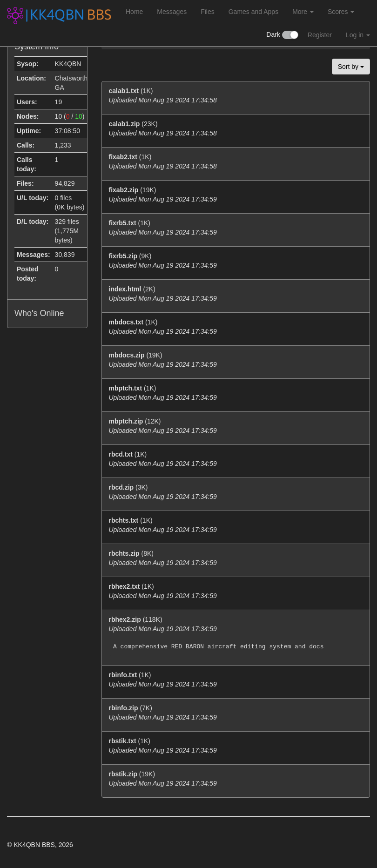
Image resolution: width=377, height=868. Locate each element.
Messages (172, 12)
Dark (282, 35)
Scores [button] (341, 12)
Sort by (351, 67)
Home (134, 12)
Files (208, 12)
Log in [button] (358, 35)
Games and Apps (253, 12)
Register (320, 35)
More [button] (303, 12)
